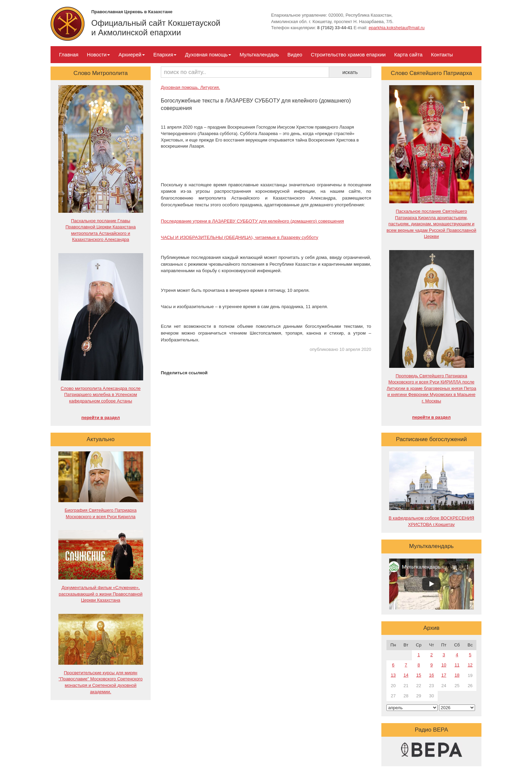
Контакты (442, 54)
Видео (295, 54)
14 (406, 675)
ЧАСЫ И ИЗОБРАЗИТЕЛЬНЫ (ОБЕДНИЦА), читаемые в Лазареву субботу (240, 237)
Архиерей (131, 54)
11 (457, 665)
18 (457, 675)
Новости (98, 54)
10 (444, 665)
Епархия (165, 54)
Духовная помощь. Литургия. (190, 87)
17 (444, 675)
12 (470, 665)
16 (432, 675)
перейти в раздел (101, 418)
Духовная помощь (208, 54)
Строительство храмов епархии (348, 54)
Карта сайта (408, 54)
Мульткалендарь (259, 54)
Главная (69, 54)
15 (419, 675)
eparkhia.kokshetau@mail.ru (396, 28)
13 (393, 675)
